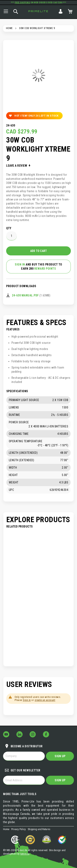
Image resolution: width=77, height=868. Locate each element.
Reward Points (45, 269)
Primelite (39, 11)
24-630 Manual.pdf (25, 295)
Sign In (61, 11)
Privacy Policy (19, 829)
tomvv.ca (25, 854)
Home (9, 28)
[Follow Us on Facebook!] (46, 734)
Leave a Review (17, 166)
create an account (45, 700)
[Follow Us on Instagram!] (33, 734)
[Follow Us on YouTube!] (6, 734)
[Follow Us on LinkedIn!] (20, 734)
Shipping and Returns (39, 829)
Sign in (27, 700)
